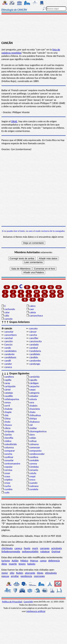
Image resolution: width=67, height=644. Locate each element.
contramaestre (12, 464)
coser (7, 473)
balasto (31, 564)
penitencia (26, 576)
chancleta (34, 409)
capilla (8, 380)
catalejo (9, 393)
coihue (33, 441)
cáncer (33, 332)
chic (6, 415)
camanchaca (36, 316)
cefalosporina (12, 399)
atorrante (30, 573)
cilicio (7, 428)
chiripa (33, 418)
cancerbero (10, 335)
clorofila (9, 438)
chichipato (7, 548)
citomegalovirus (38, 431)
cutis (7, 492)
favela (27, 548)
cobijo (33, 438)
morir (35, 548)
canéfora (9, 377)
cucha (8, 486)
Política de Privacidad (12, 602)
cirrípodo (9, 431)
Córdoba (34, 467)
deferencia (54, 561)
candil (8, 361)
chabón (33, 406)
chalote (8, 409)
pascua (5, 576)
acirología (56, 548)
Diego (40, 573)
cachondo (10, 309)
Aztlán (15, 561)
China (7, 418)
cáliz (7, 316)
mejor (5, 573)
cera (32, 402)
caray (7, 383)
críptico (8, 480)
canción (8, 341)
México (24, 561)
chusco (8, 425)
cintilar (33, 428)
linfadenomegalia (11, 551)
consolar (9, 460)
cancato (33, 328)
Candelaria (35, 351)
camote (8, 319)
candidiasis (10, 357)
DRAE (14, 121)
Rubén (20, 573)
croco (32, 480)
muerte (13, 564)
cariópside (10, 386)
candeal (33, 348)
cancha (33, 335)
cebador (34, 396)
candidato (35, 354)
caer (32, 309)
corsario (34, 470)
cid (31, 425)
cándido (34, 357)
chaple (8, 412)
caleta (33, 312)
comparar (10, 451)
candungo (35, 364)
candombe (35, 361)
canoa (43, 561)
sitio (12, 573)
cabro (32, 306)
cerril (7, 406)
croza (7, 483)
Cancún (8, 345)
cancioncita (35, 341)
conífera (34, 457)
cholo (7, 422)
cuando (33, 483)
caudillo (8, 396)
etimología (51, 573)
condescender (37, 454)
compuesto (35, 451)
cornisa (8, 470)
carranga (45, 548)
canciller (34, 338)
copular (8, 467)
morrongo (39, 576)
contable (34, 460)
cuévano (34, 486)
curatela (34, 489)
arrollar (15, 576)
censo (7, 402)
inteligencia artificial (36, 611)
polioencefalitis (30, 551)
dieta (4, 564)
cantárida (34, 377)
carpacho (34, 386)
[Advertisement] (33, 28)
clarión (8, 435)
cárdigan (34, 383)
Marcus (34, 561)
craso (7, 476)
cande (8, 348)
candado (34, 345)
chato (32, 412)
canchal (8, 338)
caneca (8, 367)
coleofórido (11, 444)
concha (8, 454)
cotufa (33, 473)
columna (9, 447)
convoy (33, 464)
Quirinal (56, 551)
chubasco (34, 422)
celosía (33, 399)
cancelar (9, 332)
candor (8, 364)
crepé (32, 476)
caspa (32, 390)
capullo (33, 380)
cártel (7, 390)
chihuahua (35, 415)
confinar (9, 457)
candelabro (10, 351)
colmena (34, 444)
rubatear (45, 551)
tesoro (22, 564)
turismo (6, 561)
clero (32, 435)
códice (8, 441)
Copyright (28, 602)
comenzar (35, 447)
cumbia (8, 489)
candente (9, 354)
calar (7, 312)
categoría (34, 393)
